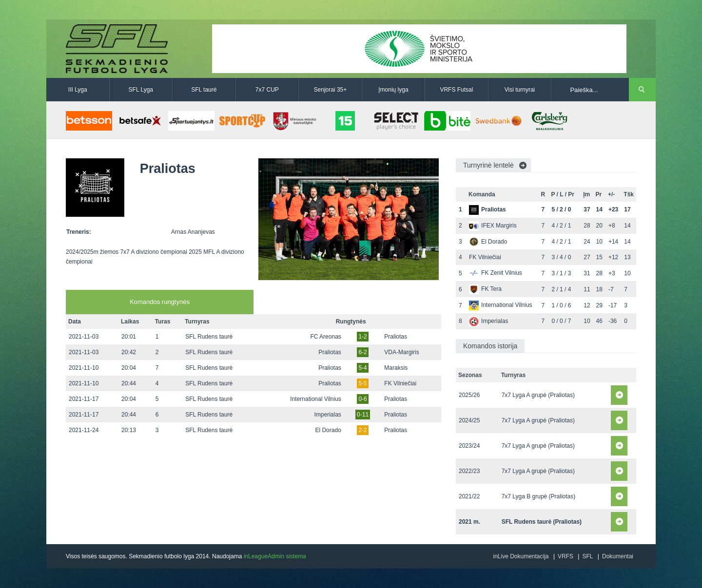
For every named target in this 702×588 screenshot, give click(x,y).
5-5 (362, 383)
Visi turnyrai (520, 90)
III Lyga (78, 90)
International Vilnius (316, 399)
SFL (587, 556)
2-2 (362, 430)
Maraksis (396, 368)
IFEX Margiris (493, 226)
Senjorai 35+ (331, 90)
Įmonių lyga (393, 90)
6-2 (362, 352)
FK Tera (485, 289)
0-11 (363, 415)
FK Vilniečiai (400, 383)
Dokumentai (618, 556)
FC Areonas (325, 337)
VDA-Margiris (401, 352)
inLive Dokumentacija (521, 556)
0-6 (362, 399)
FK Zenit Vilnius (496, 273)
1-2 (362, 337)
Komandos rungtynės (160, 302)
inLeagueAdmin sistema (275, 556)
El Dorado (328, 430)
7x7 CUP (267, 90)
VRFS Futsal (456, 90)
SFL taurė (204, 90)
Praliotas (396, 337)
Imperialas (327, 415)
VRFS (565, 556)
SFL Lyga (141, 90)
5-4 (362, 368)
